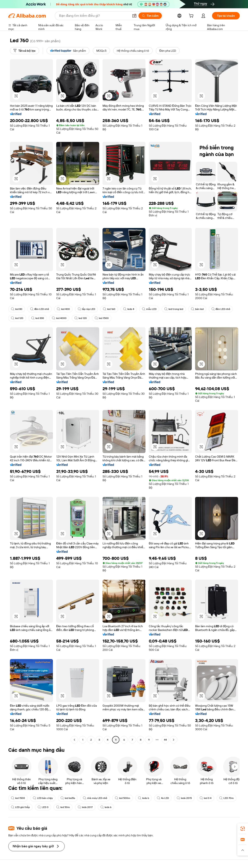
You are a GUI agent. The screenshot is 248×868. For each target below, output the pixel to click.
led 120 (17, 318)
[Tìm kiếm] (150, 16)
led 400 (63, 309)
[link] (243, 829)
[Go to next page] (174, 740)
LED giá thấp (20, 807)
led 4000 (59, 318)
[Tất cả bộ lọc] (24, 51)
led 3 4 (206, 798)
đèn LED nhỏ (40, 309)
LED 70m (227, 798)
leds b (144, 798)
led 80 (17, 309)
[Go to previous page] (74, 740)
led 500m (123, 798)
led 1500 (102, 318)
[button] (134, 16)
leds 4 (129, 309)
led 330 (38, 318)
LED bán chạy (43, 798)
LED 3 (43, 807)
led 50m (63, 807)
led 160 (109, 309)
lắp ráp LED (86, 309)
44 (165, 740)
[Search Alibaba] (94, 16)
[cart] (192, 16)
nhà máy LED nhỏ (95, 798)
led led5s (68, 798)
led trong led (174, 309)
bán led (197, 309)
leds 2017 (85, 807)
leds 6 (106, 807)
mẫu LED (149, 309)
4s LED (163, 798)
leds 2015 (184, 798)
